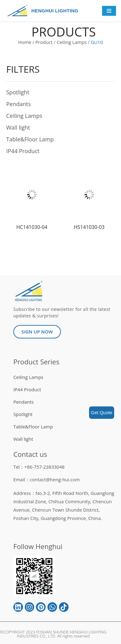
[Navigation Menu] (109, 11)
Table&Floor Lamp (30, 139)
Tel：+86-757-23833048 (39, 467)
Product (44, 42)
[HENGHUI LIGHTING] (19, 11)
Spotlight (18, 92)
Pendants (18, 104)
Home (25, 42)
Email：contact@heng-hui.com (47, 479)
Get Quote (102, 412)
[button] (37, 332)
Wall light (18, 127)
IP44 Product (23, 151)
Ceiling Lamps (72, 42)
